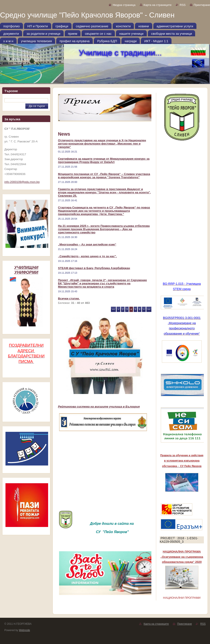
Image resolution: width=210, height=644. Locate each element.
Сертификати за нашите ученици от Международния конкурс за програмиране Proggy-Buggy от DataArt (104, 160)
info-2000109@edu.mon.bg (22, 182)
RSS (183, 5)
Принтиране (202, 5)
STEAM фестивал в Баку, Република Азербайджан (94, 268)
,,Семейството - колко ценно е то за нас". (87, 256)
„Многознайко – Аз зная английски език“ (87, 244)
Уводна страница (124, 5)
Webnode (24, 630)
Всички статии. (69, 298)
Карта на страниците (157, 5)
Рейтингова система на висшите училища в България (99, 407)
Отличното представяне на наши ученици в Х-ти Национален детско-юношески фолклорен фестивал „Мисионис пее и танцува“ (102, 144)
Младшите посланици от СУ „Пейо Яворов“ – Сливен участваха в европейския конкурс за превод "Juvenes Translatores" (104, 176)
